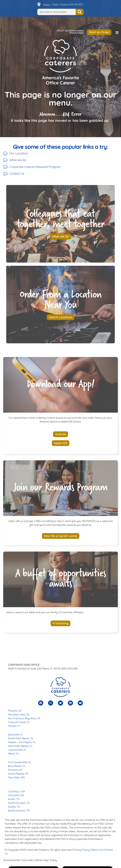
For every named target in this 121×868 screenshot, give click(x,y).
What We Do (18, 160)
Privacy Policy (81, 850)
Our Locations (19, 153)
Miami (47, 4)
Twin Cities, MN (16, 777)
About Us (96, 850)
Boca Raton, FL (17, 766)
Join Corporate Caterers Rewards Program (74, 32)
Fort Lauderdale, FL (20, 762)
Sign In (60, 30)
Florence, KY (15, 770)
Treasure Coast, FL (19, 722)
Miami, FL (13, 754)
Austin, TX (14, 799)
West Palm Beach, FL (20, 746)
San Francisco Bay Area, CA (24, 718)
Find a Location (80, 12)
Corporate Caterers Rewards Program (35, 167)
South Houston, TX (19, 810)
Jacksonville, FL (17, 750)
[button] (117, 33)
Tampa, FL (14, 726)
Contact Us (17, 173)
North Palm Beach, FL (21, 738)
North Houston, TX (19, 803)
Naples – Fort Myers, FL (22, 742)
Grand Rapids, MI (18, 774)
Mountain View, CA (19, 714)
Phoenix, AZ (15, 711)
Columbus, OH (16, 791)
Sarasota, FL (15, 734)
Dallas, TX (14, 807)
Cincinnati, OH (16, 795)
